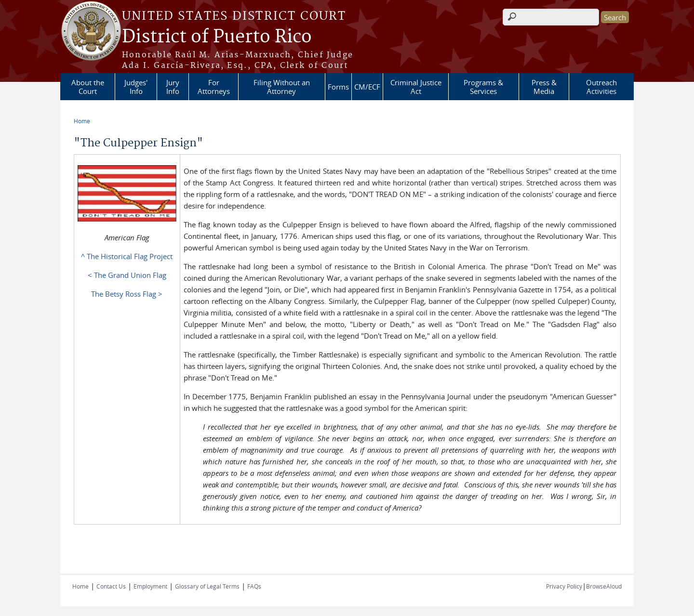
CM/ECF (367, 87)
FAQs (254, 586)
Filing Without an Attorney (282, 87)
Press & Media (544, 87)
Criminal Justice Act (416, 87)
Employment (150, 586)
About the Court (88, 87)
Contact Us (111, 586)
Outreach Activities (601, 87)
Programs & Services (483, 87)
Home (82, 121)
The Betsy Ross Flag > (127, 294)
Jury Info (173, 87)
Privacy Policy (564, 586)
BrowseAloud (604, 586)
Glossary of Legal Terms (207, 586)
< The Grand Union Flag (127, 275)
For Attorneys (214, 87)
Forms (338, 87)
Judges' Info (136, 87)
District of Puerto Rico (217, 37)
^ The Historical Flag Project (127, 256)
